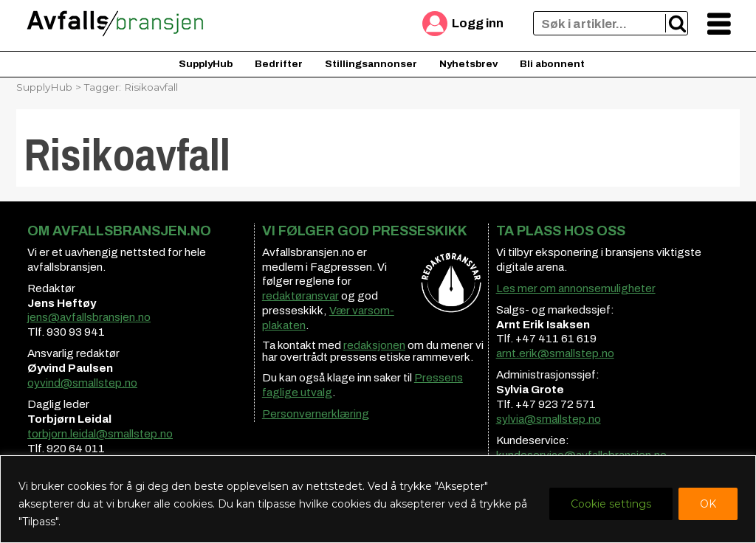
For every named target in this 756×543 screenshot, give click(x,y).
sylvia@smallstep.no (549, 419)
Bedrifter (279, 64)
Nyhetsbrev (468, 64)
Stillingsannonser (371, 64)
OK (708, 504)
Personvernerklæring (316, 414)
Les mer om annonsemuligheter (576, 288)
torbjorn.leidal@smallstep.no (100, 434)
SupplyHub (206, 64)
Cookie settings (611, 504)
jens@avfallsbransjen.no (89, 317)
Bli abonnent (552, 64)
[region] (378, 499)
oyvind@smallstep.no (82, 383)
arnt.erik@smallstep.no (555, 353)
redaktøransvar (300, 296)
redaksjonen (374, 345)
